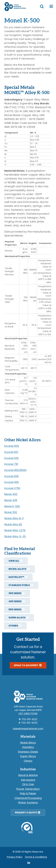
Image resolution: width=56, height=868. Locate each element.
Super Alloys (17, 618)
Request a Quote (26, 813)
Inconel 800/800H (15, 470)
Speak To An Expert (26, 665)
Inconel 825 (12, 476)
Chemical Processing (28, 798)
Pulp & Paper (28, 793)
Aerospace (28, 780)
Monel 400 (11, 494)
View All (14, 561)
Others (13, 626)
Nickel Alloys (17, 569)
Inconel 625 (12, 458)
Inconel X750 (12, 488)
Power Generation (28, 789)
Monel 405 (11, 500)
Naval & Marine (28, 775)
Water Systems (28, 803)
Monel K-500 (12, 506)
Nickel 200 (11, 512)
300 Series (15, 593)
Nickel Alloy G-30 (15, 536)
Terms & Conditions (36, 857)
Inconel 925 (12, 482)
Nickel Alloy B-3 (14, 518)
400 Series (15, 601)
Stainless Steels (19, 585)
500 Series (15, 609)
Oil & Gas (28, 784)
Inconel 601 (11, 452)
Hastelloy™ (16, 577)
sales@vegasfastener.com (28, 729)
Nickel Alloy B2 (13, 524)
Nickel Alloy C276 (15, 530)
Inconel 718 (11, 464)
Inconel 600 (12, 446)
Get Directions (28, 714)
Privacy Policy (15, 857)
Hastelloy (28, 747)
